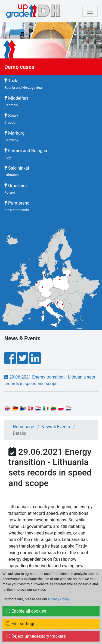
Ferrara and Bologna (26, 154)
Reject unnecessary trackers (36, 636)
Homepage (23, 427)
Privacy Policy (59, 599)
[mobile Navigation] (90, 11)
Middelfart (16, 101)
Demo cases (19, 67)
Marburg (14, 136)
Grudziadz (16, 189)
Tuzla (23, 84)
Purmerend (17, 206)
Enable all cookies (26, 611)
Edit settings (21, 624)
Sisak (11, 119)
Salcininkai (17, 171)
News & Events (56, 427)
